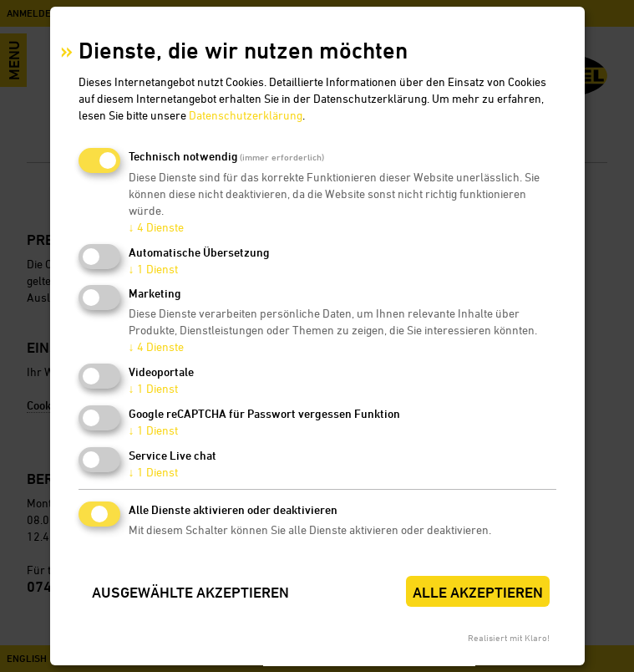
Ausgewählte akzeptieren (190, 592)
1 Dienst (153, 269)
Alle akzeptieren (478, 592)
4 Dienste (156, 227)
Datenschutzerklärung (246, 115)
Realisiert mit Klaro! (509, 637)
